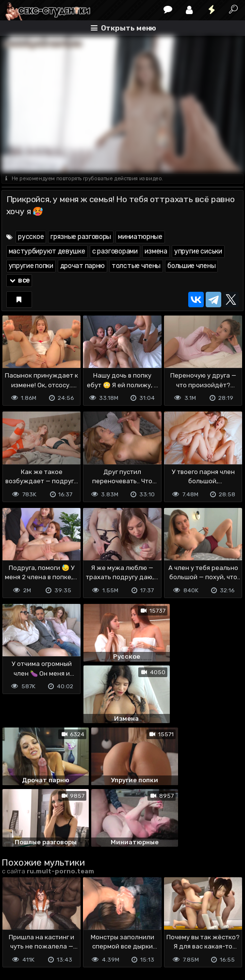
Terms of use (51, 924)
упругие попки (31, 266)
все (19, 280)
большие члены (191, 266)
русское (31, 237)
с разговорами (115, 251)
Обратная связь (103, 924)
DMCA (17, 924)
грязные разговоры (81, 237)
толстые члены (136, 266)
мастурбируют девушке (47, 251)
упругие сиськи (198, 251)
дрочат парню (82, 266)
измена (156, 251)
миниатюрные (140, 237)
